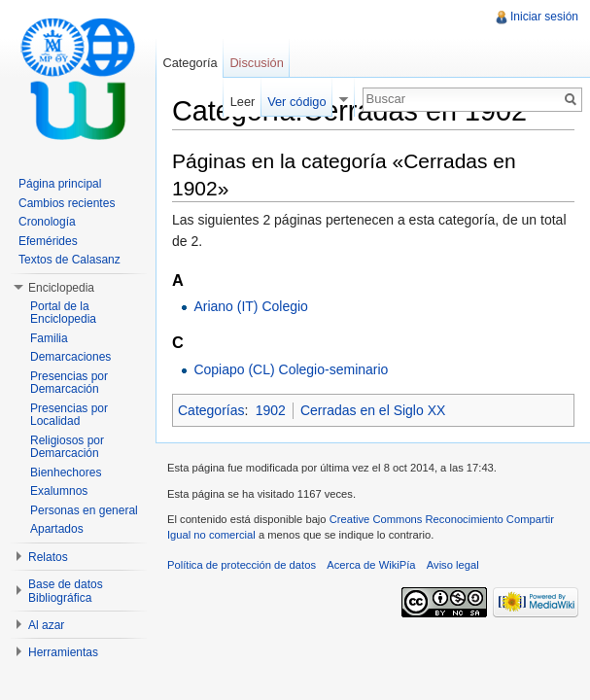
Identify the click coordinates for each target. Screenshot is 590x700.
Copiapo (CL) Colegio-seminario (291, 369)
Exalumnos (59, 491)
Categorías (211, 410)
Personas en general (84, 510)
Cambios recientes (67, 203)
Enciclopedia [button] (61, 288)
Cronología (47, 222)
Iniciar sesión (544, 17)
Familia (49, 338)
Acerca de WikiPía (371, 565)
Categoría (190, 63)
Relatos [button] (48, 557)
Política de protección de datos (242, 565)
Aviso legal (453, 565)
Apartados (57, 529)
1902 (271, 410)
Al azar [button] (46, 625)
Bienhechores (66, 472)
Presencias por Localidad (69, 415)
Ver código (296, 102)
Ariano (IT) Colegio (251, 306)
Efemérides (48, 241)
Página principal (60, 184)
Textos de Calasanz (69, 260)
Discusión (256, 63)
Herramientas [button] (63, 652)
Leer (243, 102)
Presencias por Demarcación (69, 383)
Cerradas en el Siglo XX (373, 410)
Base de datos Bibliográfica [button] (66, 591)
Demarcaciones (70, 357)
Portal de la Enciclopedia (63, 313)
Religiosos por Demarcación (67, 447)
